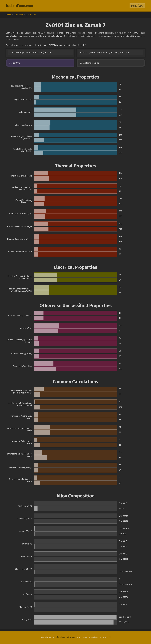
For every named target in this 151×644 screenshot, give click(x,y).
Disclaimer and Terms (65, 637)
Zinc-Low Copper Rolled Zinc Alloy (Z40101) (30, 53)
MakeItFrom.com (19, 6)
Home (8, 15)
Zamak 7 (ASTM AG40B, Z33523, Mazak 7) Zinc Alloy (105, 53)
